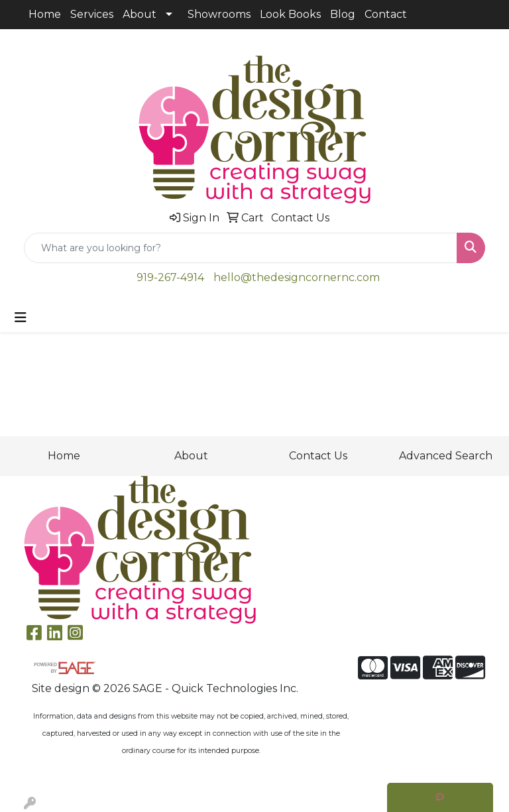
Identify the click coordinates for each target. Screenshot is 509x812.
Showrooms (219, 14)
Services (92, 14)
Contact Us (318, 456)
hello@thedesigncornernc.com (297, 277)
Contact (386, 14)
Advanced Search (446, 456)
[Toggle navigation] (21, 318)
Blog (343, 14)
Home (45, 14)
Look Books (290, 14)
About (140, 14)
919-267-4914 (170, 277)
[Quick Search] (241, 248)
